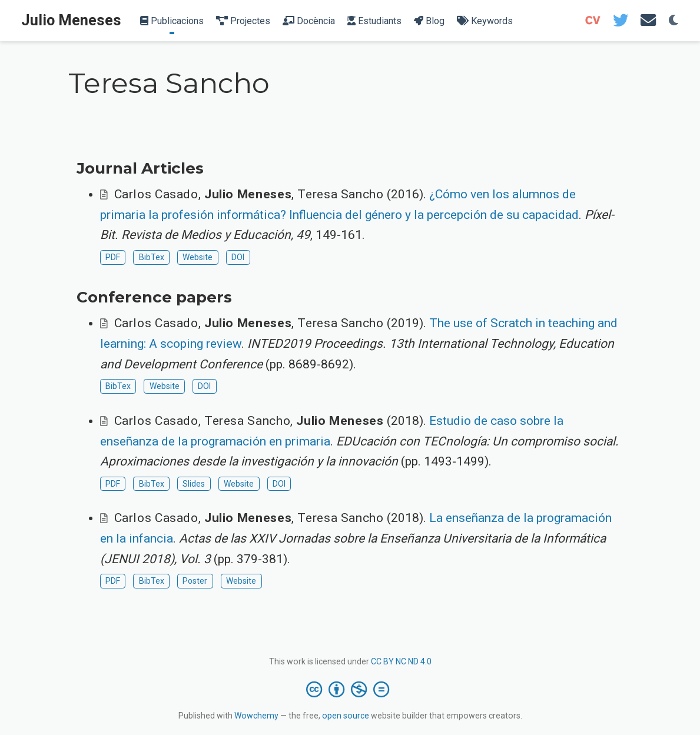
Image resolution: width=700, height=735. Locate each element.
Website (198, 257)
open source (346, 716)
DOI (238, 257)
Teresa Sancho (340, 194)
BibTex (152, 257)
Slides (194, 484)
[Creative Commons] (350, 689)
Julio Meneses (71, 20)
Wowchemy (256, 716)
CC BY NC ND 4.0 (401, 661)
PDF (113, 257)
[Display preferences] (674, 21)
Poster (195, 581)
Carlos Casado (156, 194)
